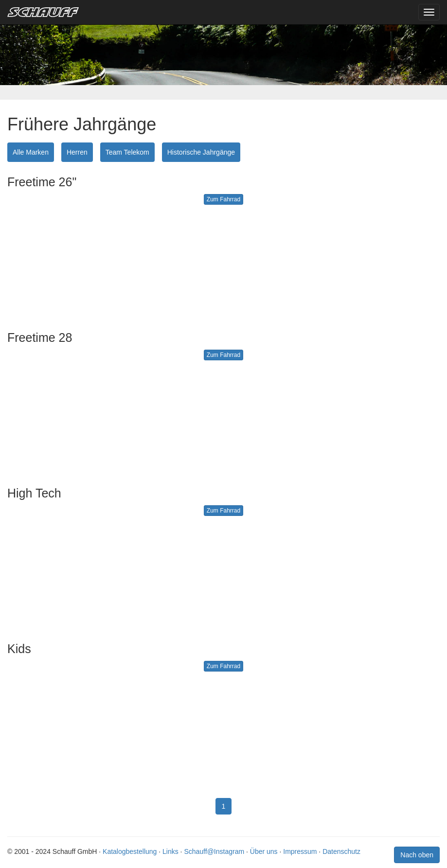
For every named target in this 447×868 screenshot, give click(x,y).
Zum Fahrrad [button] (223, 199)
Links (170, 851)
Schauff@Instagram (214, 851)
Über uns (264, 851)
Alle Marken (31, 152)
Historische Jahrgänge (201, 152)
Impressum (300, 851)
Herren (77, 152)
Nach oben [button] (417, 855)
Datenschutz (341, 851)
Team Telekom (127, 152)
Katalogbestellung (130, 851)
